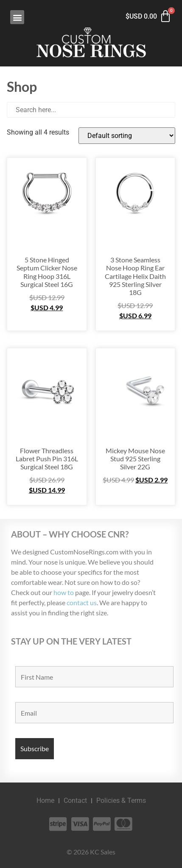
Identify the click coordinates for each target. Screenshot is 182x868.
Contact (75, 800)
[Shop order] (127, 136)
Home (45, 800)
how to (64, 592)
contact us (82, 602)
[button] (17, 17)
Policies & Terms (121, 800)
